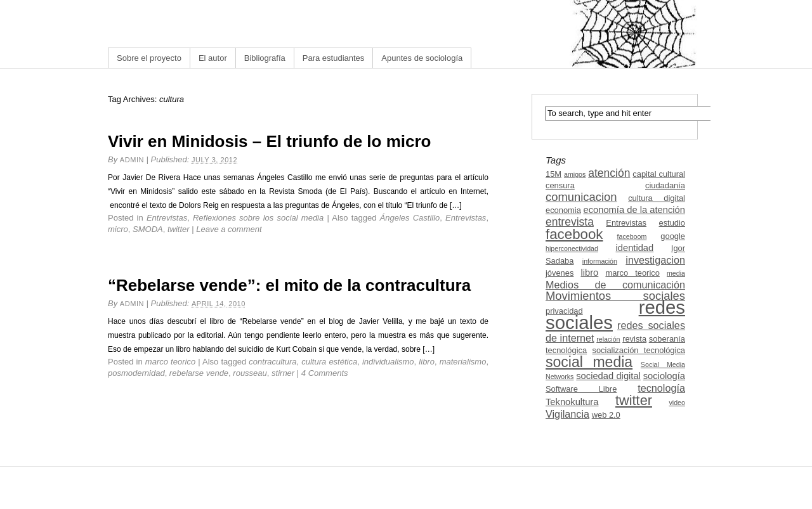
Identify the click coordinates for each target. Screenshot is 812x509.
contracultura (272, 362)
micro (118, 229)
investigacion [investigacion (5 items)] (655, 260)
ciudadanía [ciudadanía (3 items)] (665, 185)
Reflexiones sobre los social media (258, 218)
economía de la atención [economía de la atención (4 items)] (634, 210)
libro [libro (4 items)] (589, 273)
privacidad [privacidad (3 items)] (564, 311)
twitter (179, 229)
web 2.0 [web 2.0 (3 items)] (606, 415)
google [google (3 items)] (673, 236)
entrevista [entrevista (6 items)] (570, 222)
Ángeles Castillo (410, 218)
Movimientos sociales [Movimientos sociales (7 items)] (615, 296)
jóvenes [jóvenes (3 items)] (560, 273)
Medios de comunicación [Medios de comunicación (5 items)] (615, 285)
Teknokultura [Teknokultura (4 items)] (572, 402)
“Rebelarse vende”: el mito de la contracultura (289, 285)
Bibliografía (265, 58)
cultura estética (329, 362)
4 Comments (325, 373)
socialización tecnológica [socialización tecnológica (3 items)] (639, 350)
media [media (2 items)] (676, 273)
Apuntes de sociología (422, 58)
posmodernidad (136, 373)
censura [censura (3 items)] (560, 185)
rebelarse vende (199, 373)
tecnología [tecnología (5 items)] (661, 388)
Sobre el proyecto (149, 58)
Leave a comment (229, 229)
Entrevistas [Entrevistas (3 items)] (626, 223)
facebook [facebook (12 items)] (574, 234)
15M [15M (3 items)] (553, 174)
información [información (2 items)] (600, 261)
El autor (213, 58)
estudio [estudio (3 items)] (672, 223)
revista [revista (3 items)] (634, 339)
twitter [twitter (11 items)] (634, 400)
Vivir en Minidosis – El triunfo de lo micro (270, 141)
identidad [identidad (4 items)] (635, 248)
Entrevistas (167, 218)
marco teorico (170, 362)
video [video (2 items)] (677, 403)
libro (427, 362)
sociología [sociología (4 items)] (664, 376)
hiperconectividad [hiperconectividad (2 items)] (572, 248)
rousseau (250, 373)
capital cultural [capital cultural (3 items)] (659, 174)
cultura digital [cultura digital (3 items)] (657, 198)
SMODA (148, 229)
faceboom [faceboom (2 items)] (632, 236)
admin (132, 160)
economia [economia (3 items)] (563, 210)
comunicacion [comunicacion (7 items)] (581, 197)
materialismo (463, 362)
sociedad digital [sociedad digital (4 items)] (608, 376)
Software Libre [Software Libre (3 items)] (581, 389)
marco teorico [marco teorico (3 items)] (632, 273)
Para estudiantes (334, 58)
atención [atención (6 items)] (609, 173)
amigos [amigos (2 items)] (575, 174)
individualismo (388, 362)
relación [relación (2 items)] (608, 339)
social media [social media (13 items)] (589, 362)
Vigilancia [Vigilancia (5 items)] (567, 414)
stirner (283, 373)
